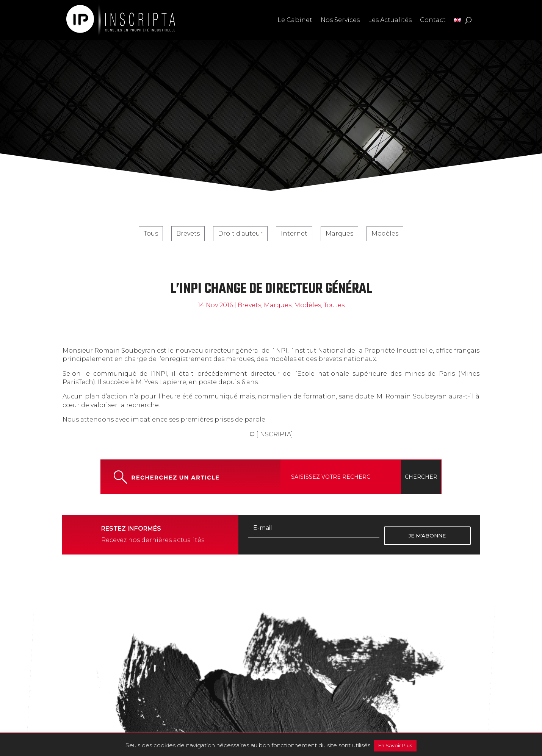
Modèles (385, 234)
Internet (294, 234)
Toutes (334, 305)
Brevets (188, 234)
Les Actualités (390, 20)
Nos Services (340, 20)
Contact (433, 20)
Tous (151, 234)
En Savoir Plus (395, 745)
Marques (339, 234)
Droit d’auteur (240, 234)
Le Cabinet (295, 20)
